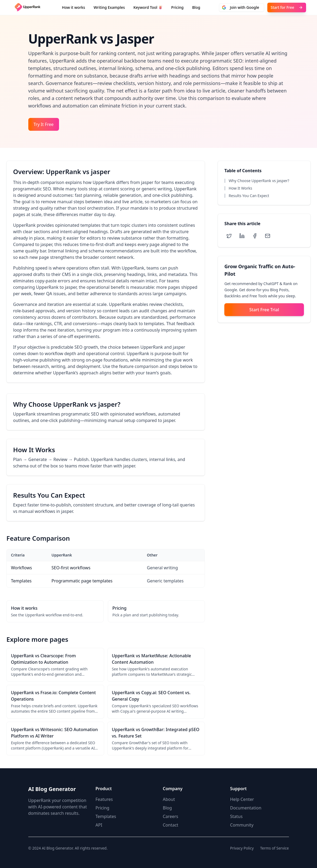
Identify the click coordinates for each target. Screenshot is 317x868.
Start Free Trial (264, 310)
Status (236, 816)
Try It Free (44, 124)
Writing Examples (109, 7)
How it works (74, 7)
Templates (106, 816)
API (99, 825)
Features (104, 799)
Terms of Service (275, 848)
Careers (171, 816)
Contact (171, 825)
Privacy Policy (242, 848)
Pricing (177, 7)
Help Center (242, 799)
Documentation (246, 808)
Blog (196, 7)
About (169, 799)
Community (242, 825)
